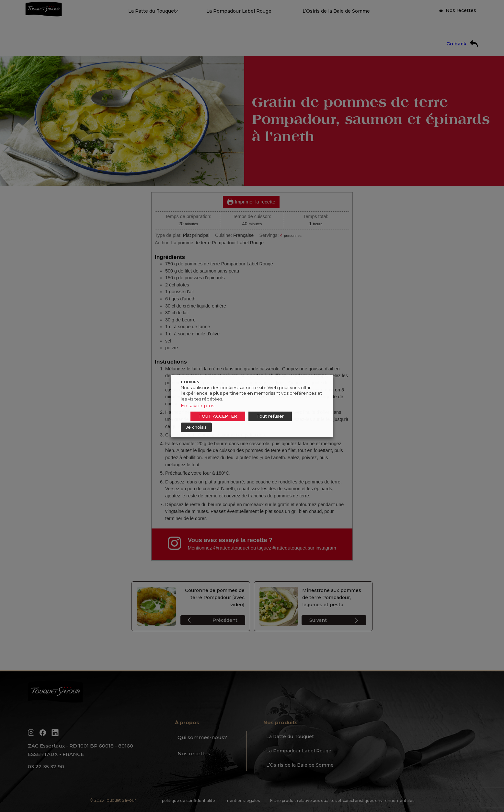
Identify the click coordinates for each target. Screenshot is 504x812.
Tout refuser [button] (270, 416)
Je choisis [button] (196, 427)
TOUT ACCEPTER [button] (218, 416)
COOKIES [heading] (190, 382)
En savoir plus (197, 406)
